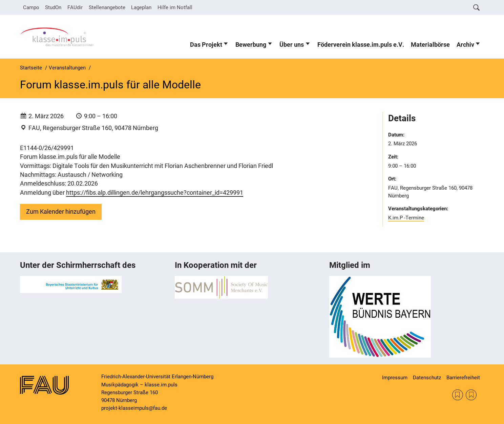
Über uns (292, 45)
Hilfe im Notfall (175, 7)
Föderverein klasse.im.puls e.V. (361, 45)
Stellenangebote (107, 7)
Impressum (395, 378)
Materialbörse (430, 45)
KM (471, 395)
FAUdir (75, 7)
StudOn (53, 7)
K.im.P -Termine (406, 218)
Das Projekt (206, 45)
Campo (31, 7)
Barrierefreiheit (463, 378)
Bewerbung (251, 45)
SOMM (458, 395)
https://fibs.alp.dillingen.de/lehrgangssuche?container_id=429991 (155, 193)
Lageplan (141, 7)
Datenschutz (427, 378)
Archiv (465, 45)
